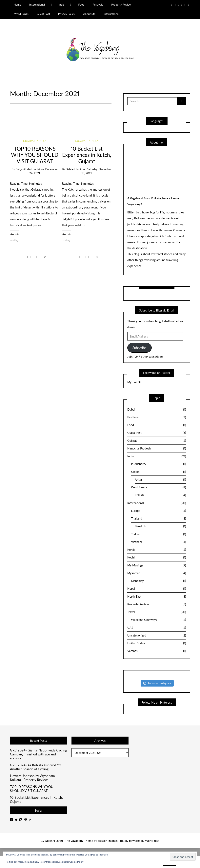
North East (157, 597)
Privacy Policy (67, 14)
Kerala (157, 550)
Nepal (157, 589)
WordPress (152, 841)
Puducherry (159, 464)
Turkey (159, 534)
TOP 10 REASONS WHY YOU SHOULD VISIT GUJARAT (35, 155)
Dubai (157, 410)
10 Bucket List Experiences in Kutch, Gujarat (87, 155)
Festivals (98, 4)
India (62, 4)
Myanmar (157, 573)
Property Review (121, 4)
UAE (157, 628)
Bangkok (160, 526)
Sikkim (159, 472)
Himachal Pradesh (157, 448)
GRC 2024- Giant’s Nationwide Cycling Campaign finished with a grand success (38, 754)
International (37, 4)
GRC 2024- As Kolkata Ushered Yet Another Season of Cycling (36, 767)
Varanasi (157, 651)
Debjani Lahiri (24, 169)
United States (157, 643)
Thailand (159, 519)
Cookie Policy (76, 862)
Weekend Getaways (159, 620)
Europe (159, 511)
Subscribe (139, 348)
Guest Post (43, 14)
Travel (157, 612)
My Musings (21, 14)
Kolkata (160, 495)
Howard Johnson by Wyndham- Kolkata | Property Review (33, 778)
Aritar (160, 480)
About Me (89, 14)
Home (17, 4)
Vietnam (159, 542)
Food (81, 4)
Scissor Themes (108, 841)
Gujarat (29, 141)
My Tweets (134, 382)
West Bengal (159, 487)
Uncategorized (157, 636)
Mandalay (159, 581)
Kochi (157, 557)
